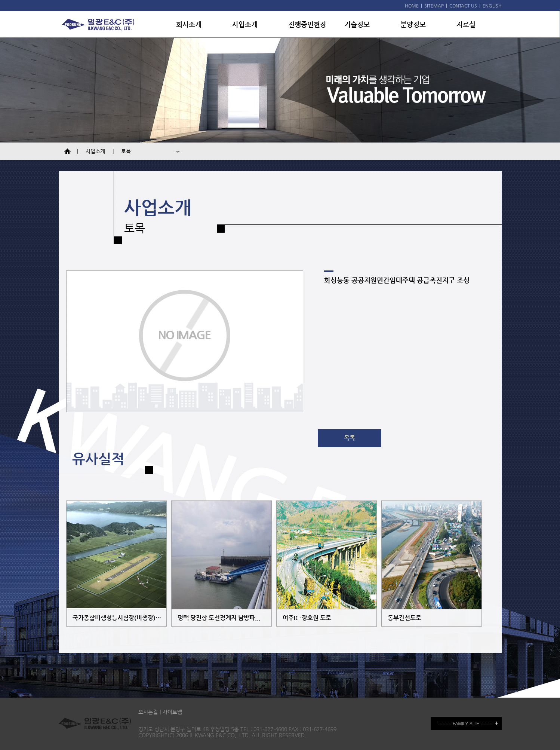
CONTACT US (463, 6)
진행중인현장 (307, 24)
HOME (412, 6)
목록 (350, 438)
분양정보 (413, 24)
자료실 (466, 24)
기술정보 (357, 24)
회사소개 (189, 24)
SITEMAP (434, 6)
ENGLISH (492, 6)
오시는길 (148, 712)
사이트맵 (172, 712)
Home (69, 151)
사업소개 (245, 24)
